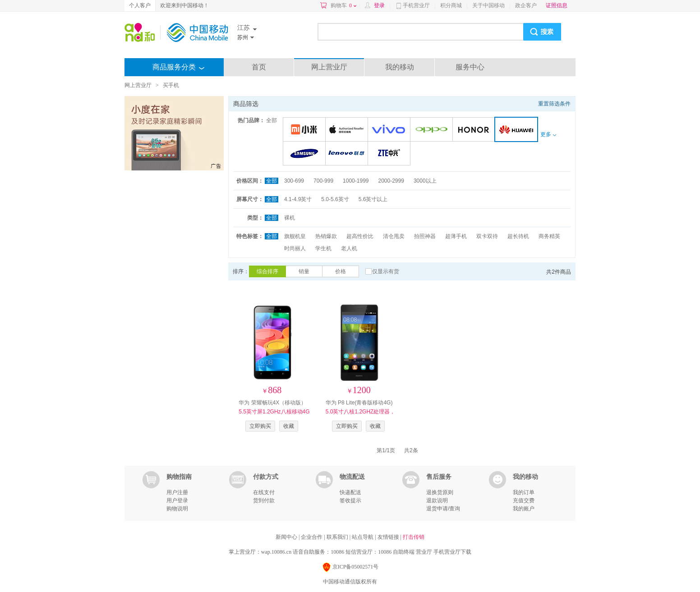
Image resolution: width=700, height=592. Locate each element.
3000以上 (425, 181)
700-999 (323, 181)
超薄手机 (456, 236)
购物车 (343, 5)
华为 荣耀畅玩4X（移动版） (274, 412)
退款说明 (437, 500)
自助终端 (404, 552)
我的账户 (524, 509)
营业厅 (424, 552)
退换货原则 (440, 492)
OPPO (433, 130)
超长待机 (518, 236)
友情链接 (389, 537)
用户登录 (177, 500)
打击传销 (414, 537)
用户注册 (177, 492)
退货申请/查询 (443, 509)
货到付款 (264, 500)
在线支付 (264, 492)
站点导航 (363, 537)
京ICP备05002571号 (350, 567)
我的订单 (524, 492)
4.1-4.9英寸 (298, 199)
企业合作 (312, 537)
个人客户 (140, 5)
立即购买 (260, 426)
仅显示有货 (386, 271)
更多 (548, 134)
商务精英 (549, 236)
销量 (304, 271)
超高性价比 (360, 236)
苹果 (348, 130)
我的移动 (400, 67)
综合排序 (267, 271)
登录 (379, 5)
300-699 (294, 181)
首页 (259, 67)
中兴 (390, 154)
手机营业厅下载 (452, 552)
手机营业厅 (416, 5)
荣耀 (475, 130)
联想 (348, 154)
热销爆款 (326, 236)
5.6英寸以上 (373, 199)
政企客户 (526, 5)
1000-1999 (356, 181)
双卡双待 (487, 236)
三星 (306, 154)
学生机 (323, 248)
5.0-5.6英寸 (335, 199)
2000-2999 (391, 181)
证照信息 (557, 5)
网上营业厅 (329, 67)
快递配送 (350, 492)
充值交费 (524, 500)
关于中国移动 (488, 5)
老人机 (349, 248)
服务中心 (470, 67)
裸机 (290, 218)
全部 (272, 120)
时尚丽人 (295, 248)
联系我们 (338, 537)
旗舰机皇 (295, 236)
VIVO (390, 130)
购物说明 (177, 509)
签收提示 (350, 500)
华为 (518, 130)
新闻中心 (287, 537)
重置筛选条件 (554, 104)
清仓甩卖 (394, 236)
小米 (306, 130)
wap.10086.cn (276, 552)
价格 (341, 271)
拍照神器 (425, 236)
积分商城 (451, 5)
